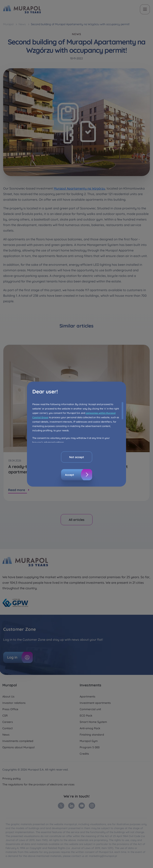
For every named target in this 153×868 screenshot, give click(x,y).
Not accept (77, 457)
